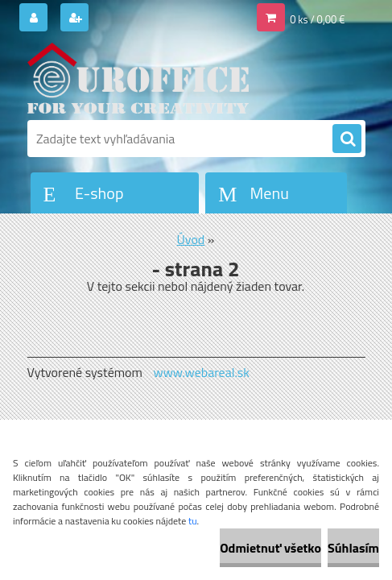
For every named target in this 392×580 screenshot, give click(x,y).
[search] (347, 139)
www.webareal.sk (201, 372)
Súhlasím (353, 548)
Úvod (191, 239)
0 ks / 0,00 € (317, 19)
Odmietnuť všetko (270, 548)
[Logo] (138, 78)
